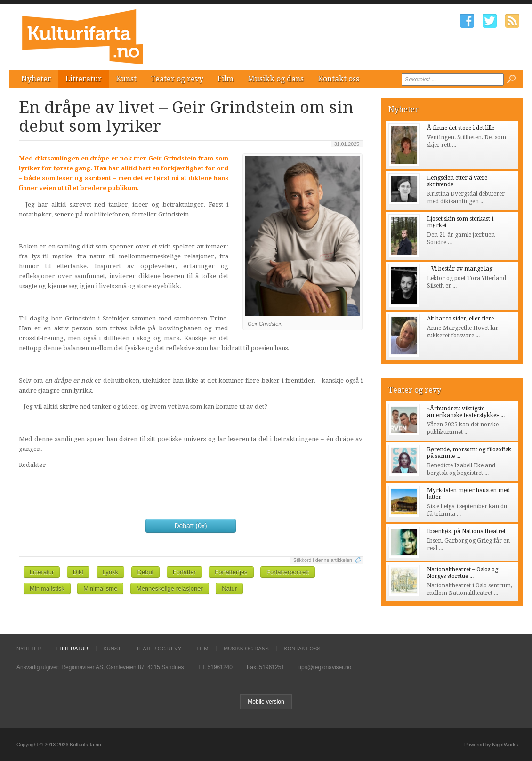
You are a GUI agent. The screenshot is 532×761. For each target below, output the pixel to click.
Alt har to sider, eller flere (460, 319)
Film (226, 79)
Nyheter (36, 79)
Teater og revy (177, 79)
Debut (146, 572)
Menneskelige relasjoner (170, 589)
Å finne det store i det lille (461, 128)
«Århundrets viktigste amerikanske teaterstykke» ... (466, 412)
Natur (229, 589)
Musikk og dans (276, 79)
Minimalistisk (47, 589)
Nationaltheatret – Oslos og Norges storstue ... (463, 573)
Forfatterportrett (288, 572)
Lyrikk (110, 572)
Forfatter (184, 572)
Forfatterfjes (231, 572)
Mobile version (266, 702)
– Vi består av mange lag (460, 269)
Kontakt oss (339, 79)
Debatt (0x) (190, 526)
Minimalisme (100, 589)
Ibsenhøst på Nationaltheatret (466, 531)
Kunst (126, 79)
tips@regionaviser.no (325, 667)
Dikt (78, 572)
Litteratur (84, 79)
